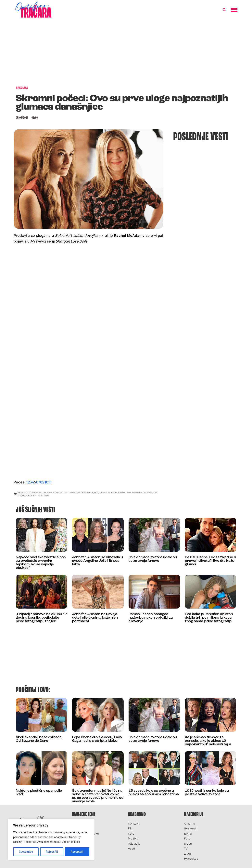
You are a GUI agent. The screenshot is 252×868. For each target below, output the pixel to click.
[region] (51, 839)
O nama (190, 824)
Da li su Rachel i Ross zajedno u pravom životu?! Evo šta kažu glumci (210, 561)
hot (96, 492)
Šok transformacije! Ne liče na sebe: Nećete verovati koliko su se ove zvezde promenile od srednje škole (98, 796)
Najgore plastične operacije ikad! (39, 793)
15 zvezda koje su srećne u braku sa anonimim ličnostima (154, 793)
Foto (131, 834)
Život (188, 854)
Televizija (134, 844)
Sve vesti (191, 829)
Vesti (131, 849)
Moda (188, 844)
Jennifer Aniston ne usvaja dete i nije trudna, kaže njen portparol (95, 618)
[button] (224, 10)
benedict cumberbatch (32, 492)
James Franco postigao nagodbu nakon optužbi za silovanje (151, 618)
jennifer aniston (142, 492)
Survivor (78, 824)
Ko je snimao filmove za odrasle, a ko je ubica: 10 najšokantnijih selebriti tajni (208, 741)
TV (186, 849)
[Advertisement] (126, 54)
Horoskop (191, 859)
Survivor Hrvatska (85, 834)
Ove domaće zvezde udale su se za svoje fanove (153, 559)
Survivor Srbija (83, 839)
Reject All (52, 852)
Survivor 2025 (82, 829)
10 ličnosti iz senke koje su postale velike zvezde (207, 793)
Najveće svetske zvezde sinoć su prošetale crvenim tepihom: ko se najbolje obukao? (41, 563)
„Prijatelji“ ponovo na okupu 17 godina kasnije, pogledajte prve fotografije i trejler (41, 618)
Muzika (133, 839)
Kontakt (134, 824)
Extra (188, 834)
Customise (26, 852)
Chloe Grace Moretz (81, 492)
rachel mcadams (39, 495)
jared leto (124, 492)
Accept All (77, 852)
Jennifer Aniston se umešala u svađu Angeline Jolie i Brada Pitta (97, 561)
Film (131, 829)
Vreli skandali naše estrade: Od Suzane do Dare (39, 739)
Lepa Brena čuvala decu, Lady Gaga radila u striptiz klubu (97, 739)
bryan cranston (57, 492)
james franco (108, 492)
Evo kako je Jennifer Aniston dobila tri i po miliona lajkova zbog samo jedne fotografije (209, 618)
